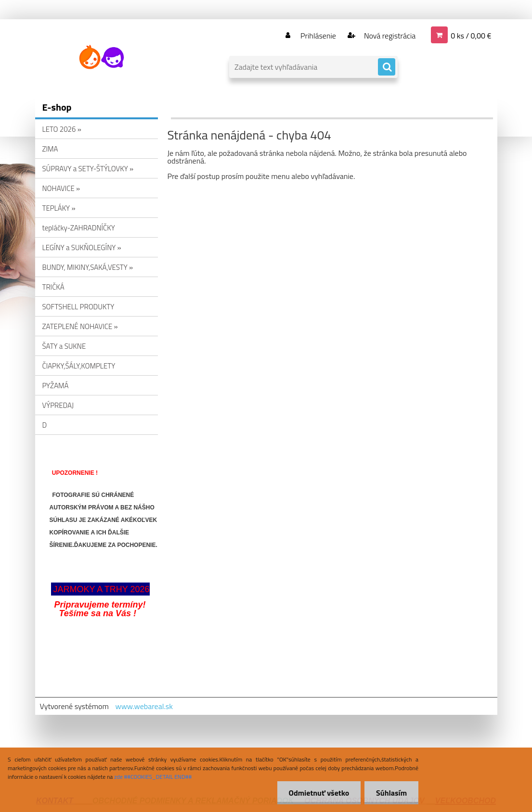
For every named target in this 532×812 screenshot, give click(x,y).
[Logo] (101, 57)
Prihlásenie (318, 36)
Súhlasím (391, 793)
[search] (387, 67)
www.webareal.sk (144, 706)
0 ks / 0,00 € (471, 36)
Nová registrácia (389, 36)
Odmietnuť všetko (317, 793)
